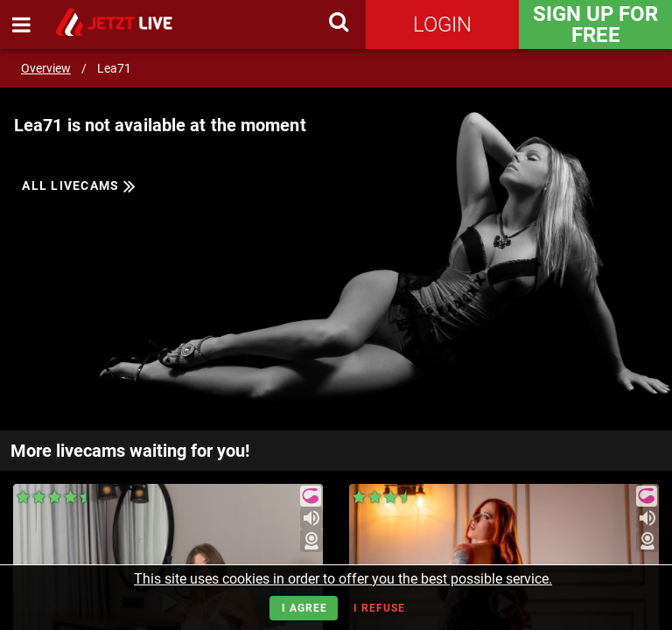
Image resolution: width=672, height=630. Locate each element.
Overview (46, 68)
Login (442, 24)
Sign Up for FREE (595, 24)
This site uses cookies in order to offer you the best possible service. (343, 579)
